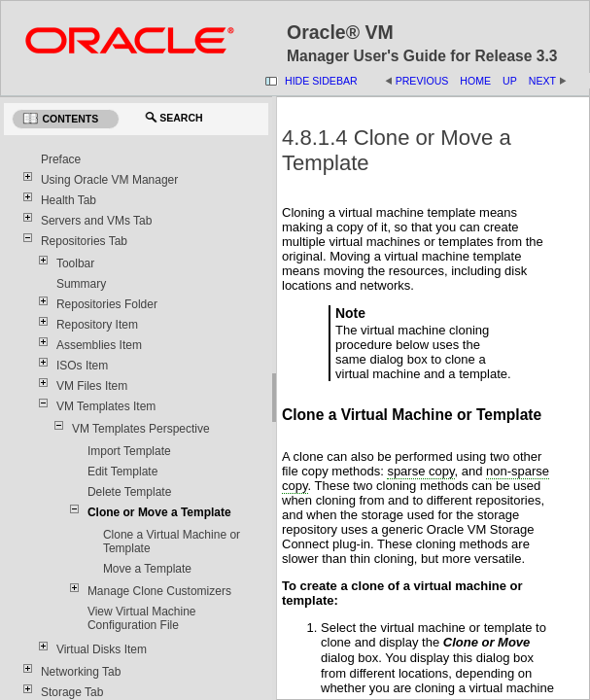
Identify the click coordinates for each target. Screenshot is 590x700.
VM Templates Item (106, 406)
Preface (61, 159)
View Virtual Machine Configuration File (142, 618)
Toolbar (75, 263)
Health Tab (69, 200)
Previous (422, 81)
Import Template (129, 451)
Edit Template (123, 472)
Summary (81, 284)
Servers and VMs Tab (97, 221)
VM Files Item (92, 386)
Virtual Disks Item (102, 649)
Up (510, 81)
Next (542, 81)
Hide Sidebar (321, 81)
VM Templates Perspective (141, 429)
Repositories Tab (84, 241)
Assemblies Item (99, 345)
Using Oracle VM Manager (109, 180)
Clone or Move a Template (159, 512)
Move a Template (147, 569)
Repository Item (97, 325)
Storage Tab (72, 692)
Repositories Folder (107, 304)
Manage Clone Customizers (159, 591)
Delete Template (130, 492)
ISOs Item (82, 366)
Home (475, 81)
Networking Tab (81, 672)
